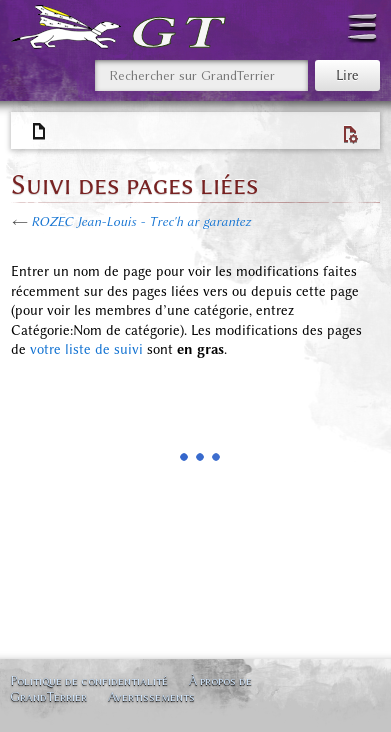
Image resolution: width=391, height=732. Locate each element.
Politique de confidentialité (89, 680)
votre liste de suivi (86, 349)
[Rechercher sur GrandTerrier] (201, 75)
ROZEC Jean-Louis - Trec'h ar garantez (141, 221)
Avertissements (151, 696)
